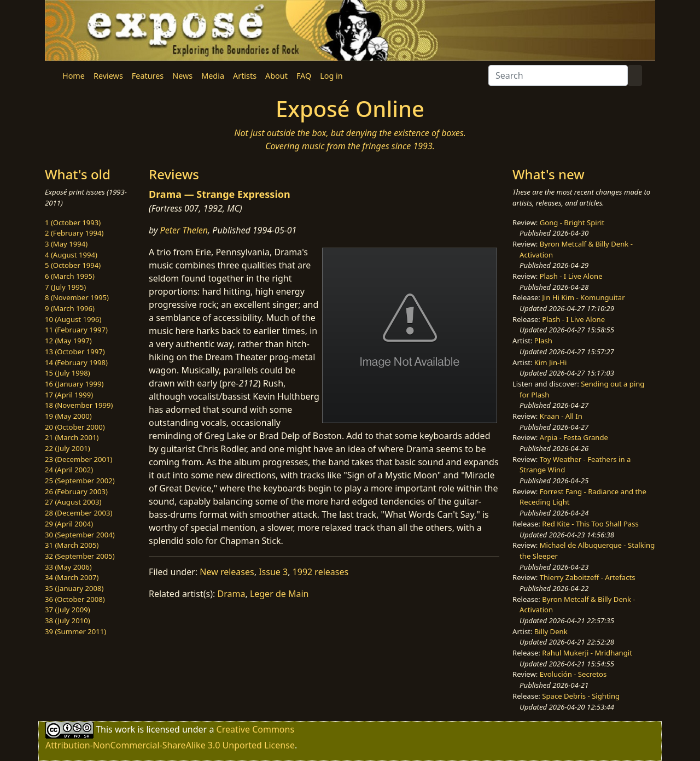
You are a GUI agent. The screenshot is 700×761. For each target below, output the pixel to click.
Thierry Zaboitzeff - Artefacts (588, 577)
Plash (543, 341)
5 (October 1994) (73, 265)
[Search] (558, 75)
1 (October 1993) (73, 223)
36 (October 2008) (75, 599)
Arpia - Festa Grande (574, 437)
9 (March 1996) (70, 308)
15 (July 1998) (68, 373)
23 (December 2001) (78, 459)
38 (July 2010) (68, 620)
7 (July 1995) (65, 287)
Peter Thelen (184, 230)
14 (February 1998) (76, 362)
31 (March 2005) (72, 545)
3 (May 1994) (66, 244)
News (182, 76)
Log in (331, 76)
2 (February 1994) (74, 233)
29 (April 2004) (69, 524)
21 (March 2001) (72, 437)
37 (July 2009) (68, 610)
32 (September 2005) (80, 556)
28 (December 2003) (78, 513)
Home (74, 76)
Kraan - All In (561, 416)
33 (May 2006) (68, 567)
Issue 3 (273, 572)
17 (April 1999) (69, 395)
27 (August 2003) (73, 502)
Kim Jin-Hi (551, 362)
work (125, 729)
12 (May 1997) (68, 341)
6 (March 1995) (70, 276)
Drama (232, 594)
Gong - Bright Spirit (572, 223)
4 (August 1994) (71, 255)
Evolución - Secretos (573, 674)
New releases (227, 572)
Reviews (108, 76)
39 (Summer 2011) (75, 631)
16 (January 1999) (74, 384)
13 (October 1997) (75, 352)
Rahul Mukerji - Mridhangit (587, 653)
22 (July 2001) (68, 448)
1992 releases (321, 572)
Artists (245, 76)
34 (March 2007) (72, 577)
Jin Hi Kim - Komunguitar (583, 297)
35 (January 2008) (74, 588)
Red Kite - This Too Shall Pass (590, 524)
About (276, 76)
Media (213, 76)
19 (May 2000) (68, 416)
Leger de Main (279, 594)
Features (148, 76)
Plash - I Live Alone (571, 276)
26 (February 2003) (76, 491)
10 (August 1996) (73, 319)
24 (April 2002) (69, 470)
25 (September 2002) (80, 481)
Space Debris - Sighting (581, 696)
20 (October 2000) (75, 427)
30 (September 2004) (80, 535)
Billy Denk (551, 631)
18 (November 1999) (79, 405)
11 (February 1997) (76, 330)
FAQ (304, 76)
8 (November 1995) (77, 297)
